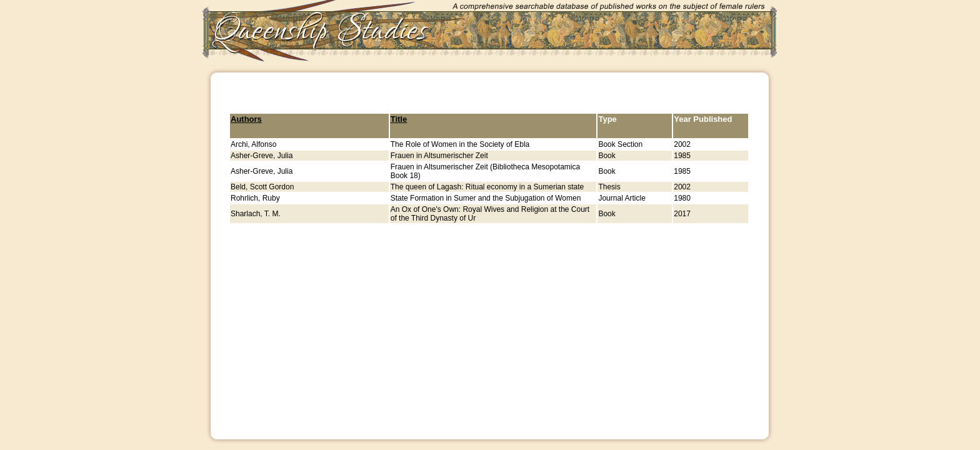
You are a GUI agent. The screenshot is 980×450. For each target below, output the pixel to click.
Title (399, 119)
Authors (246, 119)
